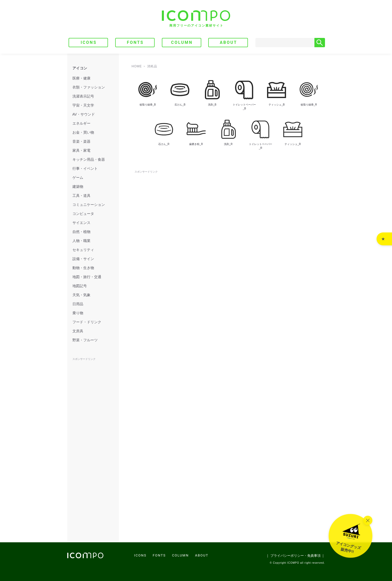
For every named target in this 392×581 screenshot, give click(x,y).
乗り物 (78, 313)
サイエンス (81, 223)
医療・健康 (81, 78)
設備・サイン (83, 259)
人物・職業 (81, 241)
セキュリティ (83, 250)
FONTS (135, 42)
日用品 (78, 304)
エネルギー (81, 123)
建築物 (78, 187)
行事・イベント (85, 168)
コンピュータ (83, 214)
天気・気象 (81, 295)
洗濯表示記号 (83, 96)
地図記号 (80, 286)
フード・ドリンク (87, 322)
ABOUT (228, 42)
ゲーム (78, 177)
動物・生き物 (83, 268)
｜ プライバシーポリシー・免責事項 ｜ (295, 556)
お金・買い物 (83, 132)
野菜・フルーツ (85, 340)
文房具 (78, 331)
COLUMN (182, 42)
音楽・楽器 (81, 141)
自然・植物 (81, 232)
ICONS (89, 42)
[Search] (285, 43)
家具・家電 (81, 150)
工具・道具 (81, 196)
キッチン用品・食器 (89, 159)
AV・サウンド (84, 114)
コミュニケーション (89, 205)
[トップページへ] (196, 19)
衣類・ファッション (89, 87)
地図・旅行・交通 (87, 277)
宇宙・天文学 (83, 105)
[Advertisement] (228, 186)
